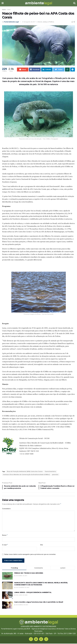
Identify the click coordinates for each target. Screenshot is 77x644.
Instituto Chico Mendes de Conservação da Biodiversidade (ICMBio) (26, 475)
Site (42, 545)
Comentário (6, 509)
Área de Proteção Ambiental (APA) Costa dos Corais (25, 472)
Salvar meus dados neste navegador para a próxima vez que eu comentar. (30, 555)
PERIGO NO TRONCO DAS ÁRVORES (29, 573)
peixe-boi (55, 475)
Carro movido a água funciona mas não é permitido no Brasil (39, 602)
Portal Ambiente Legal (11, 22)
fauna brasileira (50, 472)
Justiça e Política (48, 22)
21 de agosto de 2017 (29, 22)
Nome (5, 536)
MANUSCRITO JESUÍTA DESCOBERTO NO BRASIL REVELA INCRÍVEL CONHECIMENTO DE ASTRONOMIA (41, 584)
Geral (9, 10)
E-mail (5, 545)
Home (4, 10)
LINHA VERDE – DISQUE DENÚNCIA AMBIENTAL (33, 593)
